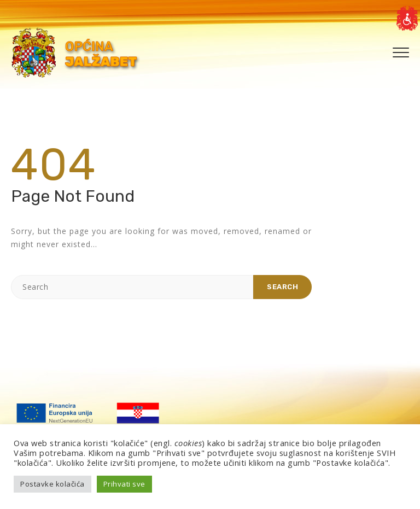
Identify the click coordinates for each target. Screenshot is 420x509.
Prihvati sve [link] (124, 484)
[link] (407, 19)
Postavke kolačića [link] (52, 484)
